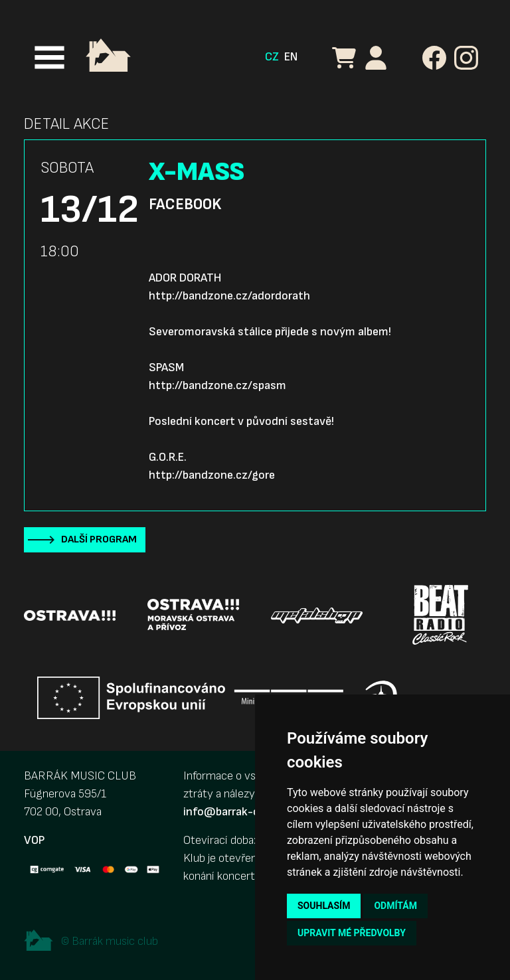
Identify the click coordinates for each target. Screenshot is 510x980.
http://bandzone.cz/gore (212, 475)
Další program (99, 539)
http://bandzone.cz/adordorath (229, 296)
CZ (272, 57)
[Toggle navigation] (49, 57)
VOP (34, 840)
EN (291, 57)
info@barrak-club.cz (236, 812)
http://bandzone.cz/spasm (217, 385)
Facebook (185, 204)
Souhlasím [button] (324, 906)
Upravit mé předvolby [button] (352, 933)
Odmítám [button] (395, 906)
